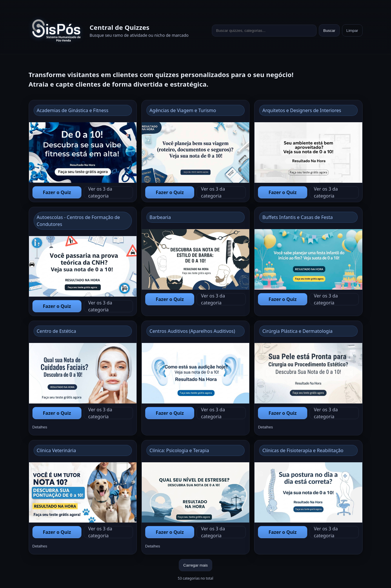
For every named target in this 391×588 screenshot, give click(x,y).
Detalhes (40, 427)
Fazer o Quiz (57, 192)
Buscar (329, 31)
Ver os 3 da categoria (100, 192)
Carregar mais (195, 565)
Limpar (352, 31)
